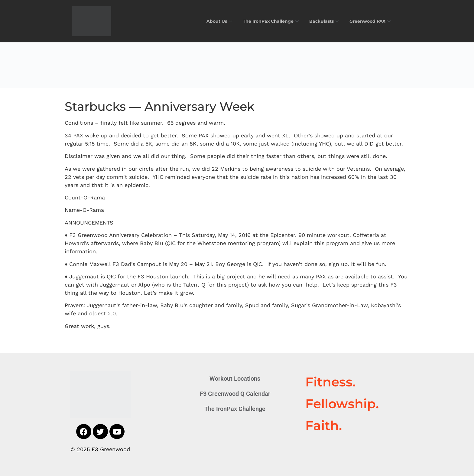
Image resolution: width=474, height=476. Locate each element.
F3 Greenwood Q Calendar (235, 394)
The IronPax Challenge (267, 21)
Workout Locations (235, 379)
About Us (214, 21)
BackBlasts (322, 21)
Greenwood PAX (370, 21)
